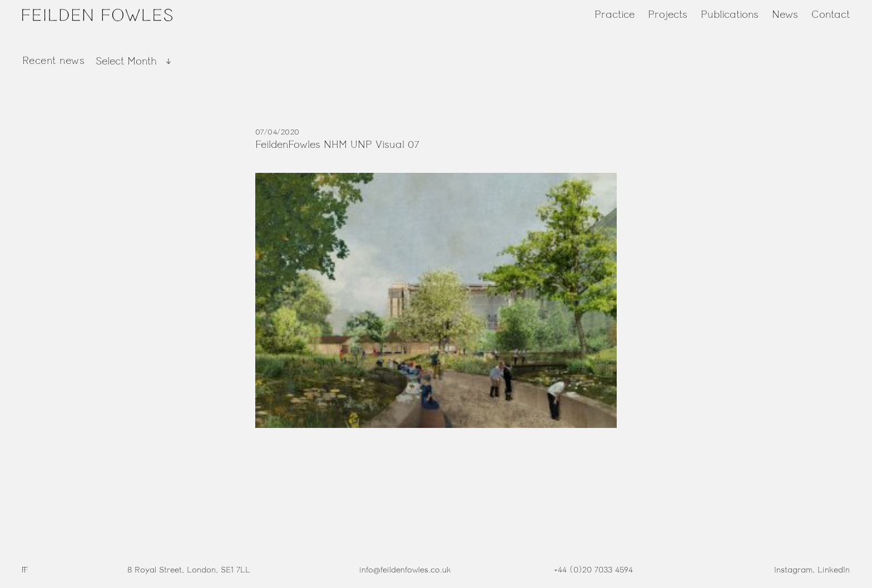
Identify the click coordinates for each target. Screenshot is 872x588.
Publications (730, 14)
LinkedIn (834, 570)
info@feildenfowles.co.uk (405, 570)
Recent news (53, 61)
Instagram (793, 570)
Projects (668, 14)
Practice (615, 14)
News (785, 14)
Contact (831, 14)
